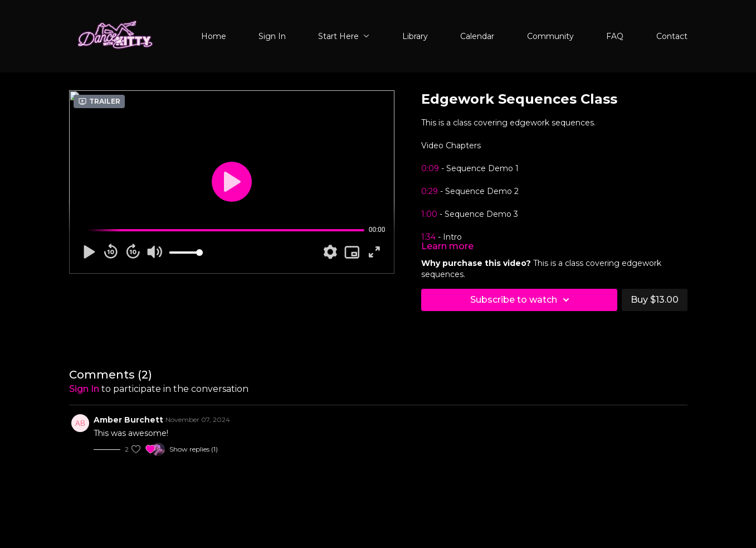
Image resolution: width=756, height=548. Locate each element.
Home (214, 36)
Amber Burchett (128, 420)
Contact (672, 36)
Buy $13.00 (655, 300)
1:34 (428, 237)
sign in (84, 389)
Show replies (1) (194, 449)
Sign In (272, 36)
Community (550, 36)
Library (415, 36)
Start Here (344, 36)
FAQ (615, 36)
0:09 (430, 168)
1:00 (429, 214)
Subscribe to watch (521, 300)
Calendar (477, 36)
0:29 (430, 191)
